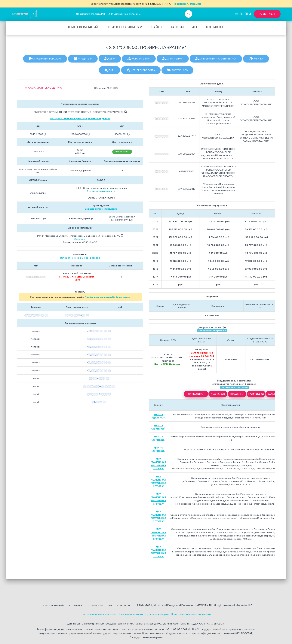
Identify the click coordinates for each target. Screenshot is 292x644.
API (195, 27)
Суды (109, 70)
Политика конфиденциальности (191, 614)
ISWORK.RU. (206, 605)
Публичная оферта (157, 614)
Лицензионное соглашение (98, 614)
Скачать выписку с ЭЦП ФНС (43, 88)
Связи (110, 59)
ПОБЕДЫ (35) (237, 394)
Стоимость (95, 605)
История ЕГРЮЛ (139, 59)
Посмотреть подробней (212, 331)
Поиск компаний (82, 27)
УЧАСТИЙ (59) (218, 394)
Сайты (156, 27)
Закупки (256, 59)
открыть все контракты (234, 387)
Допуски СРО (177, 70)
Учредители (83, 59)
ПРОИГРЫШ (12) (256, 394)
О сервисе (76, 605)
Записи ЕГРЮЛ (173, 59)
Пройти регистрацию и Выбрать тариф (107, 297)
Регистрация (267, 14)
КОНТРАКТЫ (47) (196, 394)
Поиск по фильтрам (124, 27)
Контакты (214, 27)
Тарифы (177, 27)
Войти (243, 14)
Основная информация (45, 59)
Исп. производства (141, 70)
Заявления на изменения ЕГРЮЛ (216, 59)
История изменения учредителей (80, 258)
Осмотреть (80, 239)
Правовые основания (131, 614)
